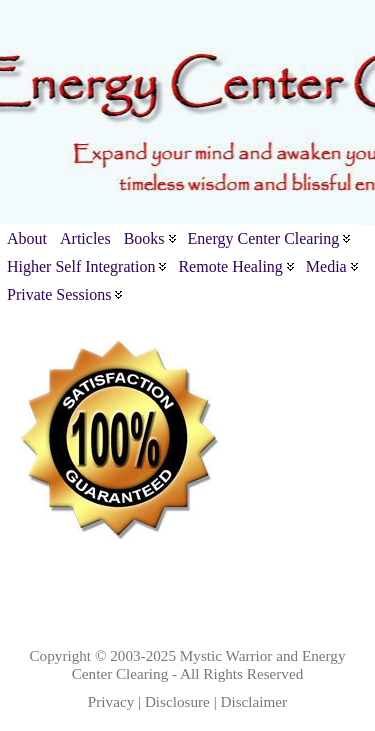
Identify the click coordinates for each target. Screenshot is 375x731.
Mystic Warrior (226, 655)
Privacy (111, 701)
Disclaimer (254, 701)
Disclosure (177, 701)
